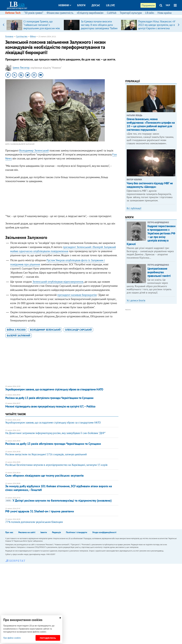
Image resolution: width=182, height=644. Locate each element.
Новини (65, 5)
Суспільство (22, 36)
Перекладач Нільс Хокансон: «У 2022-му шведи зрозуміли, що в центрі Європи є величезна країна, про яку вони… (157, 27)
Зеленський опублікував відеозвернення (58, 282)
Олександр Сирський (78, 330)
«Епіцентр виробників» (90, 13)
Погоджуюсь (48, 638)
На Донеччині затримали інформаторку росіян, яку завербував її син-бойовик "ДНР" (55, 433)
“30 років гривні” (34, 13)
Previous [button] (3, 25)
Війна (33, 36)
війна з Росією (16, 330)
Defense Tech (13, 13)
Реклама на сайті (27, 532)
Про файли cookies (12, 638)
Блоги (81, 5)
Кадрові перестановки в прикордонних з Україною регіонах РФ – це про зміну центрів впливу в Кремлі (151, 235)
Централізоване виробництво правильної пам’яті (159, 272)
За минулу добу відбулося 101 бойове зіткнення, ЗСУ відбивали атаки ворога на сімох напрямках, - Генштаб (59, 488)
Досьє (96, 5)
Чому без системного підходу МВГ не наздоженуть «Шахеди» (150, 185)
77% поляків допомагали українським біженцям (34, 522)
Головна (9, 36)
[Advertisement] (62, 199)
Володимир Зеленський (34, 150)
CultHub (112, 13)
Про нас (9, 532)
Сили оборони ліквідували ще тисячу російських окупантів (44, 475)
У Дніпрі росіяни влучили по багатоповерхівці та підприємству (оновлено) (58, 500)
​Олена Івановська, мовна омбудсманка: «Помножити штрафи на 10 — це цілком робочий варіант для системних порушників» (151, 124)
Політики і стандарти (77, 532)
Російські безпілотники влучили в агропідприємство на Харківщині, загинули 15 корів (56, 465)
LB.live (110, 5)
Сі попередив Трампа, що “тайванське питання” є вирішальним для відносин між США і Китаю (42, 27)
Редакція (56, 532)
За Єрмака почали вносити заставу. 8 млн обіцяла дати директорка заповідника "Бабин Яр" (99, 27)
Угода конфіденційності (104, 532)
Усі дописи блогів (136, 300)
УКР (168, 5)
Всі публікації (134, 208)
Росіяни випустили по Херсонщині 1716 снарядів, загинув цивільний (46, 454)
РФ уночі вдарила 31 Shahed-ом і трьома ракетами (40, 511)
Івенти (44, 532)
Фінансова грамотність (60, 13)
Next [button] (179, 25)
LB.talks (150, 13)
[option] (34, 25)
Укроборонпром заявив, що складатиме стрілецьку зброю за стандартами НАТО (54, 389)
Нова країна (165, 13)
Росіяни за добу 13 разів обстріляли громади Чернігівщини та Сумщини (49, 398)
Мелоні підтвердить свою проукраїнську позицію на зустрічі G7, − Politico (50, 406)
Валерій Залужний (19, 336)
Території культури (131, 13)
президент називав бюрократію (77, 295)
